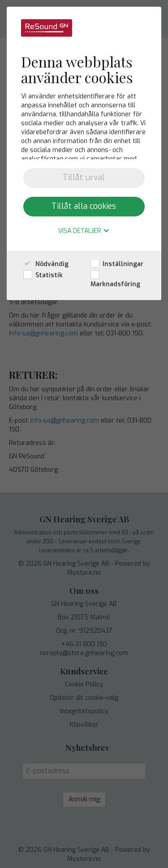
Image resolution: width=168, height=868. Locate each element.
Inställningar (117, 264)
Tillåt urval (84, 178)
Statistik (43, 275)
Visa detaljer (84, 231)
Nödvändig (46, 264)
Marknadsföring (115, 280)
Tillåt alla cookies (84, 206)
